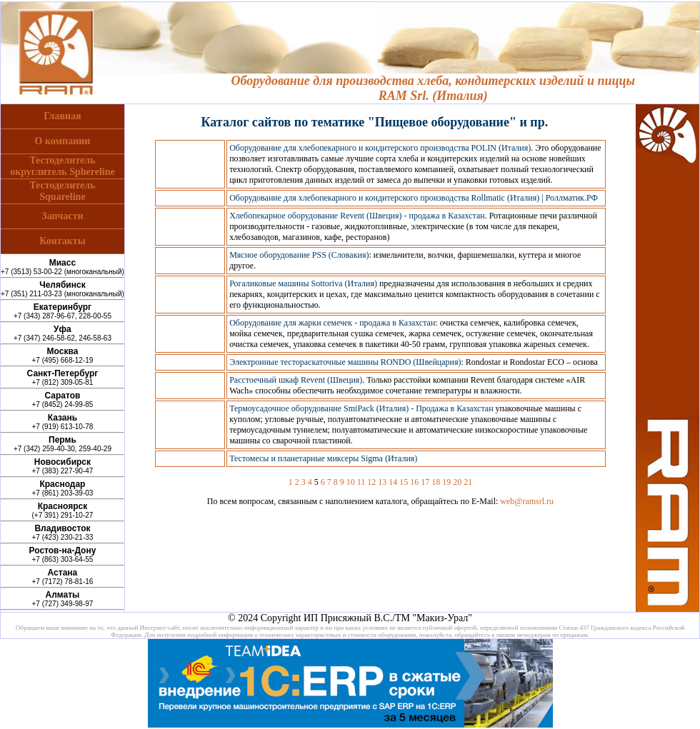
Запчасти (62, 216)
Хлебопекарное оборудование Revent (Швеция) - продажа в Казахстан (357, 216)
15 (404, 482)
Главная (62, 116)
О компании (63, 141)
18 (436, 482)
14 (393, 482)
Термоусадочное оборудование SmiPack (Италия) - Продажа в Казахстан (361, 408)
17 (425, 482)
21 (468, 482)
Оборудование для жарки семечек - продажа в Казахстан (332, 323)
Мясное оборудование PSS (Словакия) (299, 255)
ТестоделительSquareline (62, 191)
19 (446, 482)
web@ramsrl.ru (527, 501)
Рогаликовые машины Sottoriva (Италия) (303, 283)
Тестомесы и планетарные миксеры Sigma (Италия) (323, 458)
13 (382, 482)
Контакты (62, 241)
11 (361, 482)
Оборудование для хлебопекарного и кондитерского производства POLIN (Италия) (380, 148)
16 (414, 482)
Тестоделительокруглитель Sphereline (62, 166)
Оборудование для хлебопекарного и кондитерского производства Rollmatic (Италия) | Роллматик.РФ (414, 198)
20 (457, 482)
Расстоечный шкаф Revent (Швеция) (296, 380)
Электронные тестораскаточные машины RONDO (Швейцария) (345, 362)
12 (371, 482)
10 (351, 482)
